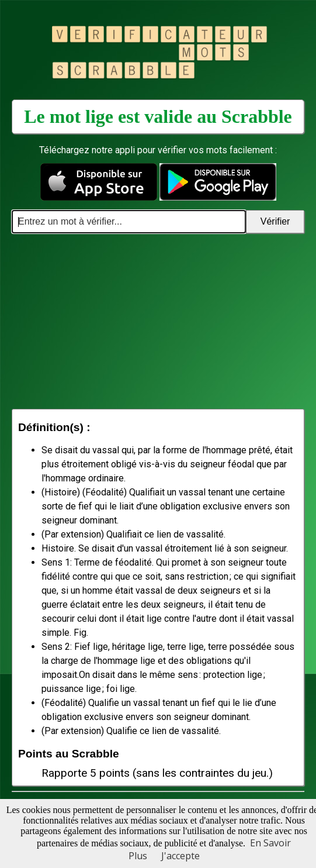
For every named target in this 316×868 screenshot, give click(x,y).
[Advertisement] (158, 321)
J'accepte (180, 856)
